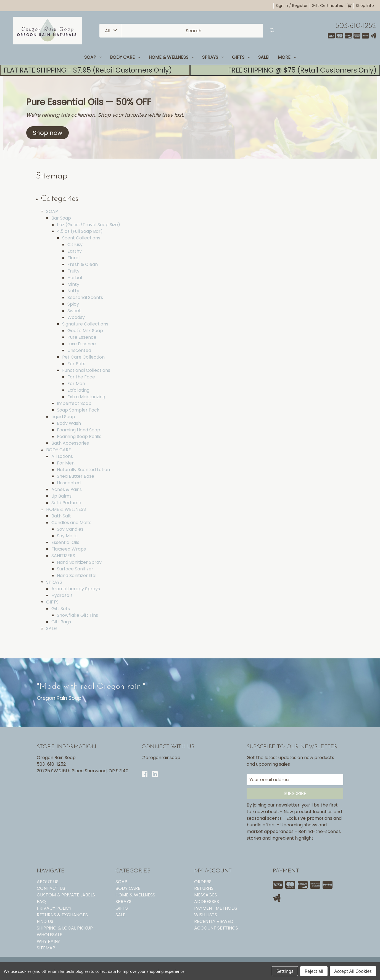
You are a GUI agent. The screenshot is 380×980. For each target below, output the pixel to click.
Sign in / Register (292, 6)
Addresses (207, 902)
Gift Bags (61, 622)
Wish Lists (206, 915)
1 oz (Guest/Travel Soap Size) (89, 225)
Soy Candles (70, 529)
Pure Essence (82, 337)
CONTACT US (51, 888)
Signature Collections (85, 324)
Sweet (74, 311)
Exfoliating (78, 390)
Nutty (73, 291)
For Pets (76, 364)
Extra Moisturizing (86, 397)
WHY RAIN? (48, 941)
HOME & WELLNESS (171, 57)
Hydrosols (62, 595)
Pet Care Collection (83, 357)
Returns (204, 888)
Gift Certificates (327, 6)
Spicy (73, 304)
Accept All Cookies (353, 971)
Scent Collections (81, 238)
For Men (76, 384)
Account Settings (216, 928)
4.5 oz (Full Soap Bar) (80, 231)
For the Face (81, 377)
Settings (285, 971)
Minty (73, 284)
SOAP (93, 57)
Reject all (314, 971)
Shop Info (365, 6)
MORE (287, 57)
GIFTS (241, 57)
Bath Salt (61, 516)
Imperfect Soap (74, 403)
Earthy (75, 251)
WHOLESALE (49, 935)
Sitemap (46, 948)
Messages (206, 895)
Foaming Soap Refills (79, 436)
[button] (47, 133)
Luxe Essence (82, 344)
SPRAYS (213, 57)
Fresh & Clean (83, 264)
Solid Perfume (66, 503)
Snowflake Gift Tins (77, 615)
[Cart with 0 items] (349, 6)
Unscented (79, 350)
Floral (73, 258)
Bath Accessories (70, 443)
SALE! (264, 57)
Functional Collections (86, 370)
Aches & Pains (67, 489)
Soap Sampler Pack (78, 410)
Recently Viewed (214, 921)
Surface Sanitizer (75, 569)
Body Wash (69, 423)
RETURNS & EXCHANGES (62, 915)
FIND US (45, 921)
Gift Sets (61, 609)
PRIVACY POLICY (54, 908)
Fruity (73, 271)
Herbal (75, 278)
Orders (203, 882)
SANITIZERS (63, 556)
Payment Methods (216, 908)
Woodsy (76, 317)
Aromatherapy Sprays (76, 589)
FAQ (41, 902)
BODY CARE (125, 57)
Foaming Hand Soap (79, 430)
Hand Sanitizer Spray (79, 562)
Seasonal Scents (85, 297)
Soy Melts (67, 536)
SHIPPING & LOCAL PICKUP (65, 928)
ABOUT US (48, 882)
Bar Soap (61, 218)
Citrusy (75, 245)
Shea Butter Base (76, 476)
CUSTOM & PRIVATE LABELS (66, 895)
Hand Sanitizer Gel (77, 576)
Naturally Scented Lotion (83, 470)
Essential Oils (65, 542)
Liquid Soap (63, 417)
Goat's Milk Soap (85, 331)
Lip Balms (61, 496)
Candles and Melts (71, 523)
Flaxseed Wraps (69, 549)
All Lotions (62, 456)
